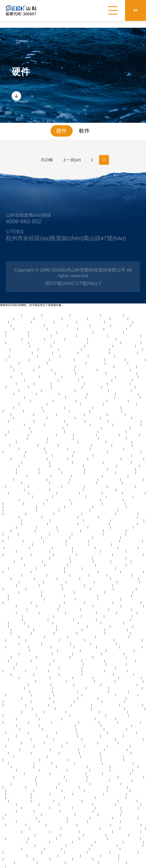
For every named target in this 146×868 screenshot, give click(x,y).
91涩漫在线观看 (35, 425)
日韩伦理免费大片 (37, 671)
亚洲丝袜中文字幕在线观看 (79, 719)
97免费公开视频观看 (38, 774)
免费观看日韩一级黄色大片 (83, 712)
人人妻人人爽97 (43, 353)
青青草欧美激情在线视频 (87, 504)
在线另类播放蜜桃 (71, 668)
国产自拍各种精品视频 (113, 863)
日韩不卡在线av (126, 473)
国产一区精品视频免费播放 (67, 521)
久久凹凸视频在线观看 (127, 832)
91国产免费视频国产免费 (73, 527)
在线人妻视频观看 (17, 486)
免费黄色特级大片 (11, 524)
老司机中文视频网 (113, 623)
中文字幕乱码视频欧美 (74, 394)
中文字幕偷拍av (32, 315)
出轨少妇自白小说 (68, 493)
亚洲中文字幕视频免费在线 (91, 452)
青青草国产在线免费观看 (75, 784)
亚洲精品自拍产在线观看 (67, 387)
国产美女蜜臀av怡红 (24, 784)
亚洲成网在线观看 (31, 391)
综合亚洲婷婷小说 (25, 777)
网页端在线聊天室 (40, 685)
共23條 (43, 161)
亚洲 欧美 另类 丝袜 (62, 360)
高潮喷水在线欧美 (127, 377)
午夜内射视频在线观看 (58, 504)
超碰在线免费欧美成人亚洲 (105, 343)
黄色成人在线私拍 (60, 705)
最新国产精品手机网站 (76, 849)
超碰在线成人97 (128, 548)
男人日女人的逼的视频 (53, 822)
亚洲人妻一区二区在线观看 (104, 822)
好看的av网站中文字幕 (117, 774)
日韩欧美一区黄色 (84, 842)
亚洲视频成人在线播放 (107, 408)
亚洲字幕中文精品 (99, 319)
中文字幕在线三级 (122, 770)
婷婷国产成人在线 (116, 329)
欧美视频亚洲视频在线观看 (16, 353)
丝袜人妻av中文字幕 (104, 644)
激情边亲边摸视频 (63, 370)
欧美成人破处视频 (82, 562)
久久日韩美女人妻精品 (91, 634)
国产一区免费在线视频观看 (99, 668)
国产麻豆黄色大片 (47, 531)
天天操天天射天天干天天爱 (54, 657)
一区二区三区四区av (70, 630)
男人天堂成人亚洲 (20, 432)
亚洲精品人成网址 (20, 322)
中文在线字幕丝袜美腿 (129, 681)
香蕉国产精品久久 (11, 743)
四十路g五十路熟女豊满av (58, 592)
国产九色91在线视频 (118, 634)
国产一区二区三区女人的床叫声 (23, 852)
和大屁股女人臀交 (23, 415)
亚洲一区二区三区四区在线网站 (118, 517)
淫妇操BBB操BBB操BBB (72, 627)
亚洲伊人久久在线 (93, 616)
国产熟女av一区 (24, 370)
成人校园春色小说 (43, 695)
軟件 (84, 131)
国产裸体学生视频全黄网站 (64, 404)
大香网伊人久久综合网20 (51, 846)
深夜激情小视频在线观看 (105, 541)
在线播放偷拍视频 (70, 350)
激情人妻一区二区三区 (39, 623)
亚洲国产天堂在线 (31, 592)
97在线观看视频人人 (32, 637)
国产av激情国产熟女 (38, 490)
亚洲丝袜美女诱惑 (46, 579)
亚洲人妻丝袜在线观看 (130, 740)
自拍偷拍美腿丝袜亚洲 (106, 705)
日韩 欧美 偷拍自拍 (40, 476)
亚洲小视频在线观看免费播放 (58, 726)
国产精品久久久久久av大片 (48, 572)
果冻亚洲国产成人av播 (102, 339)
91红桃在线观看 (22, 634)
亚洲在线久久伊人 (96, 384)
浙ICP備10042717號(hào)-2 (73, 283)
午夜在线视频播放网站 (36, 558)
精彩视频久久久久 (108, 647)
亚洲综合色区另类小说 (33, 404)
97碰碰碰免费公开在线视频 (68, 346)
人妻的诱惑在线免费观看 (19, 859)
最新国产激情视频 (32, 729)
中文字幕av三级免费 (110, 483)
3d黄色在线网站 (49, 350)
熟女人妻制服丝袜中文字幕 (59, 391)
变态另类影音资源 (82, 558)
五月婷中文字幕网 (100, 527)
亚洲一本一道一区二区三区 (119, 387)
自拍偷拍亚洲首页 (112, 500)
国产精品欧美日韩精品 (57, 562)
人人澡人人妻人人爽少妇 (63, 329)
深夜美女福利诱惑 (128, 466)
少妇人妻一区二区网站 (60, 452)
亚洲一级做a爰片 (56, 712)
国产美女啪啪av (83, 859)
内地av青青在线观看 (64, 336)
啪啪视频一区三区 (20, 661)
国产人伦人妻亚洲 (94, 671)
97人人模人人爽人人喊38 (94, 353)
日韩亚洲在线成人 (78, 541)
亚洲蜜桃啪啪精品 (17, 343)
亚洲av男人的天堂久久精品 (31, 757)
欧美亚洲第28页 (122, 445)
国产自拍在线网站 (133, 606)
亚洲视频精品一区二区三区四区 (83, 428)
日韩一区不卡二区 (119, 384)
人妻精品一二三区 (90, 623)
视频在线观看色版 (34, 339)
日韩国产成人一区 (15, 514)
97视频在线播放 (67, 733)
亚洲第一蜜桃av (75, 603)
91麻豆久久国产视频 (22, 421)
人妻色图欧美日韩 (40, 387)
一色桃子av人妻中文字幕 (35, 466)
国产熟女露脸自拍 (20, 740)
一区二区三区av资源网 (99, 603)
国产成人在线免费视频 (122, 486)
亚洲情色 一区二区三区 (87, 654)
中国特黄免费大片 (18, 360)
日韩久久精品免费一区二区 (71, 343)
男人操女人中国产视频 (64, 699)
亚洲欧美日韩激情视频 (24, 445)
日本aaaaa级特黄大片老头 (100, 490)
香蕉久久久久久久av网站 (88, 534)
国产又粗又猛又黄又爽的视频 (119, 685)
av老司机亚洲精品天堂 (114, 712)
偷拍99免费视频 (81, 644)
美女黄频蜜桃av (113, 493)
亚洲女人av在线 (102, 445)
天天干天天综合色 (110, 599)
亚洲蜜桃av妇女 (72, 377)
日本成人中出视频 (96, 469)
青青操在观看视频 (77, 339)
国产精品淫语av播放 (75, 319)
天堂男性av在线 (131, 343)
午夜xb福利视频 (78, 459)
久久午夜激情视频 (70, 531)
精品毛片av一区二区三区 (34, 534)
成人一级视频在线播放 (107, 538)
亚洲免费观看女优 (66, 322)
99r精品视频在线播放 (102, 356)
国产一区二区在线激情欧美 (28, 326)
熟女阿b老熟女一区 (24, 531)
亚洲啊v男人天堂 (118, 401)
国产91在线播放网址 (35, 524)
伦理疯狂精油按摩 (55, 582)
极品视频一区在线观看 (91, 322)
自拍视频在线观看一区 (96, 350)
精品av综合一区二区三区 (92, 336)
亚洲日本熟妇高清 (119, 746)
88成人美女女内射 (56, 326)
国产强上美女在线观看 (84, 480)
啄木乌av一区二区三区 (124, 852)
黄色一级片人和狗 (43, 661)
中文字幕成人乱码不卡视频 (125, 421)
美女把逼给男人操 (119, 791)
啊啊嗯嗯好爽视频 (53, 852)
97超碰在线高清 (63, 456)
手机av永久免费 (115, 360)
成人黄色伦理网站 (40, 722)
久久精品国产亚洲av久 (102, 394)
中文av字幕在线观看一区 (100, 473)
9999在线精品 (110, 856)
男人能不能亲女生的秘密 (51, 781)
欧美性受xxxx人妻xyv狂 (100, 640)
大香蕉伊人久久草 (15, 452)
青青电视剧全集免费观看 (86, 315)
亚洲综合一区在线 (74, 746)
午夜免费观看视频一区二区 (67, 664)
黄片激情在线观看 (11, 463)
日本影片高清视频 (54, 408)
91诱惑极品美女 (75, 421)
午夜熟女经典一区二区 (51, 507)
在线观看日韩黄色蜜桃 (77, 589)
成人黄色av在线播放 (88, 418)
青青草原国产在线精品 (56, 315)
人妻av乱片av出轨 (18, 333)
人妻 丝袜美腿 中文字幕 (65, 832)
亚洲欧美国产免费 (120, 391)
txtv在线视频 (42, 859)
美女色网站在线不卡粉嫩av (99, 514)
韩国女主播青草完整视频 (62, 825)
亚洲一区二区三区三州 (17, 555)
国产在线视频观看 (43, 322)
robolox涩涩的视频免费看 (15, 401)
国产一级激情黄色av (106, 678)
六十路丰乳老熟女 (79, 425)
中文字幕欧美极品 (45, 415)
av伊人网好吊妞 (96, 497)
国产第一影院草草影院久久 (96, 380)
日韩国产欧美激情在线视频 (67, 466)
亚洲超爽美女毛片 (109, 480)
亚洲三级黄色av (64, 702)
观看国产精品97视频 (116, 476)
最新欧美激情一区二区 (88, 702)
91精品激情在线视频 (36, 620)
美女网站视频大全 (56, 565)
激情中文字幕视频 (129, 582)
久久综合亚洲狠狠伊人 (36, 483)
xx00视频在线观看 (11, 339)
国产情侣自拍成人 (79, 326)
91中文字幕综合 (58, 459)
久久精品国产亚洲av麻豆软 (94, 825)
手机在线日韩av (50, 469)
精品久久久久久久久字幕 (118, 763)
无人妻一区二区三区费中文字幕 (67, 363)
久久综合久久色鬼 (95, 835)
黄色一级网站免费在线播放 (59, 815)
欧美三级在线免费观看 (20, 791)
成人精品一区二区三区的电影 (95, 555)
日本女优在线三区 (15, 589)
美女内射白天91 (89, 722)
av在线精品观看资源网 (87, 551)
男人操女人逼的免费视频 (32, 442)
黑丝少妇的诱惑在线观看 (90, 360)
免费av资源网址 (9, 363)
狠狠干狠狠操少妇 (28, 805)
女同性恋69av (43, 370)
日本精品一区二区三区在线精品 (95, 367)
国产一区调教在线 (17, 336)
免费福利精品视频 (79, 449)
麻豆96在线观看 (48, 445)
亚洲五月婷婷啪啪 (59, 480)
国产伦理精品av (16, 825)
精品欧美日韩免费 (70, 610)
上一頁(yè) (72, 161)
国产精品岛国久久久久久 (88, 463)
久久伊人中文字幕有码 (127, 425)
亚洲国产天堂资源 (59, 575)
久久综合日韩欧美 (84, 808)
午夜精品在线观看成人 (52, 863)
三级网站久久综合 (98, 688)
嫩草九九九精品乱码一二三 (107, 449)
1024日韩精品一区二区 (100, 398)
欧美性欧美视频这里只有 (41, 787)
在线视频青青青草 (28, 473)
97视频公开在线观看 (88, 726)
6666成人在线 (117, 415)
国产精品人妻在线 (25, 394)
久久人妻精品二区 (94, 630)
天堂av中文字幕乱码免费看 (48, 432)
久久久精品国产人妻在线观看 (57, 367)
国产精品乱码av (76, 398)
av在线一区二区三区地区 (106, 784)
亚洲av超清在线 (70, 753)
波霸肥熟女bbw (92, 387)
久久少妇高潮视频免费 (54, 760)
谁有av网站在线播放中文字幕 (30, 459)
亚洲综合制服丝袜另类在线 (43, 640)
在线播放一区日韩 (56, 425)
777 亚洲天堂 (65, 435)
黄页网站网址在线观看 (71, 415)
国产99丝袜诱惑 (107, 613)
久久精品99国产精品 (119, 442)
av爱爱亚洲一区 (40, 360)
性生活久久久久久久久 (33, 363)
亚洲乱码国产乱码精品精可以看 (81, 828)
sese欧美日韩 (119, 319)
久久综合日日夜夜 (40, 336)
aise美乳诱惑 (43, 384)
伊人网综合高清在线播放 (111, 565)
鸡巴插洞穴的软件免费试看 (25, 538)
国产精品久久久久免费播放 (124, 452)
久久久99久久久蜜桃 (17, 548)
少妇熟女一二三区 (115, 534)
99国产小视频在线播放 (28, 408)
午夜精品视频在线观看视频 (53, 716)
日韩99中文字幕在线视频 (92, 401)
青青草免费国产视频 (72, 469)
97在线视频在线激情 (47, 811)
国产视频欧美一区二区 (99, 346)
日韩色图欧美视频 (92, 531)
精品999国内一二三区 (88, 685)
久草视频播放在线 (42, 401)
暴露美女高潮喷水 (116, 729)
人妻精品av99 (26, 384)
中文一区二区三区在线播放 (128, 521)
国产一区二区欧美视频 (68, 616)
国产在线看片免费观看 (43, 627)
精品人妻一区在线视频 (119, 322)
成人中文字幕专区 (102, 425)
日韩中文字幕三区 (97, 421)
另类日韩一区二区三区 (125, 579)
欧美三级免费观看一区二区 (82, 572)
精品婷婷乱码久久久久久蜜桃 (88, 716)
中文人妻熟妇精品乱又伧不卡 (24, 815)
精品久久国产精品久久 (104, 510)
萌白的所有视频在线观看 (90, 592)
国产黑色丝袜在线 (86, 647)
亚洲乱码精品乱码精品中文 (99, 569)
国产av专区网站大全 (105, 846)
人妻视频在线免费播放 (39, 456)
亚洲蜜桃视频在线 (66, 555)
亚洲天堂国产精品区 (66, 353)
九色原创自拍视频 (48, 394)
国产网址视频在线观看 (94, 787)
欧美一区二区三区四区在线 (75, 445)
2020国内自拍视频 (23, 579)
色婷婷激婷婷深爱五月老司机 (27, 599)
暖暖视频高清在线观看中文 (82, 863)
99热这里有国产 (14, 411)
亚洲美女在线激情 (11, 483)
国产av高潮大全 (77, 781)
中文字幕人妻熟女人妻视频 (125, 336)
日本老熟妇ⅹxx (60, 483)
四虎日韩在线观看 (61, 534)
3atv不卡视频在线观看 (113, 439)
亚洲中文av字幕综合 (131, 846)
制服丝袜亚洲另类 (68, 839)
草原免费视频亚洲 (116, 630)
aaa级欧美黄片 (96, 363)
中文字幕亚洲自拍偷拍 (124, 353)
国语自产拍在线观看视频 (93, 733)
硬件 (62, 131)
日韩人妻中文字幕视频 (117, 463)
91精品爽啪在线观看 (57, 411)
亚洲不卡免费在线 (106, 582)
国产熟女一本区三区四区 (94, 692)
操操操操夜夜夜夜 (61, 463)
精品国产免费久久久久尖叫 (126, 350)
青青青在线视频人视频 (24, 356)
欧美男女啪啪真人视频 (90, 729)
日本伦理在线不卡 (49, 356)
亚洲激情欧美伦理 (78, 545)
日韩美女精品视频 (121, 610)
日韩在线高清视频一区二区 (110, 558)
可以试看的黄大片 (41, 692)
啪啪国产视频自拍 (11, 315)
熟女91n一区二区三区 (97, 521)
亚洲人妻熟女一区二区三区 (64, 757)
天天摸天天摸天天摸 (66, 623)
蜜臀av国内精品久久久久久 (99, 695)
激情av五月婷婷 (121, 326)
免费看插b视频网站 (32, 582)
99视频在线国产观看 (42, 343)
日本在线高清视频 (11, 558)
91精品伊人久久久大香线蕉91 (22, 760)
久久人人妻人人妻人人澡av (50, 545)
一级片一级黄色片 (65, 401)
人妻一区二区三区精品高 (109, 333)
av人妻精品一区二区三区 (60, 599)
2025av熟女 (11, 534)
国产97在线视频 (47, 527)
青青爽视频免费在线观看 (91, 374)
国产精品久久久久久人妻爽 (68, 384)
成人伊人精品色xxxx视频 (38, 616)
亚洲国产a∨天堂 (89, 517)
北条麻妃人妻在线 (79, 818)
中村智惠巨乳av (55, 339)
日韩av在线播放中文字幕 (63, 524)
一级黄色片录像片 (63, 763)
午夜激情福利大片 (117, 363)
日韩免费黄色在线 (15, 787)
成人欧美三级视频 (107, 548)
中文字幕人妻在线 (69, 579)
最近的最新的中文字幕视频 (105, 459)
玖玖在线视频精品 (63, 685)
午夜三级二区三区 (51, 719)
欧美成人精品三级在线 (79, 408)
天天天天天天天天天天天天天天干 (45, 398)
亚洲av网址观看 (34, 504)
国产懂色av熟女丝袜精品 (43, 856)
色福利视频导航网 (28, 613)
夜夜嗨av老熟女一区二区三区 (17, 846)
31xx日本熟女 (130, 808)
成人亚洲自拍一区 (101, 545)
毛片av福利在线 (106, 719)
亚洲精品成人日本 (20, 801)
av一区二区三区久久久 (95, 610)
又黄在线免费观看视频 (121, 651)
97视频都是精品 (83, 678)
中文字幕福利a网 (41, 346)
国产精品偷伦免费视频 (122, 469)
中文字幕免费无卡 (112, 315)
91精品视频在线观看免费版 (42, 380)
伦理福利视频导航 (90, 736)
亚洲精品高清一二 (11, 575)
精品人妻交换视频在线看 (75, 510)
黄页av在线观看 (24, 319)
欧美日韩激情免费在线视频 (110, 507)
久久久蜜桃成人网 (85, 435)
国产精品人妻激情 (96, 415)
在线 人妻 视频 (109, 722)
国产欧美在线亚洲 (92, 404)
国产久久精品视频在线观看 (110, 657)
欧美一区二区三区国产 (108, 811)
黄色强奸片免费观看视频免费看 (113, 456)
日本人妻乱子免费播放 (118, 616)
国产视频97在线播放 (94, 651)
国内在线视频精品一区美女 (31, 480)
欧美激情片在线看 (11, 832)
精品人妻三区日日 (113, 757)
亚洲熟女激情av (116, 664)
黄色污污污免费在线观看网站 (75, 333)
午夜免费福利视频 (74, 473)
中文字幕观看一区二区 (79, 507)
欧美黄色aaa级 (80, 575)
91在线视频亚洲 (43, 497)
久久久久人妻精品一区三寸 (45, 486)
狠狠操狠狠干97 (135, 709)
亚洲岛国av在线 (36, 825)
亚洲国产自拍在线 (121, 781)
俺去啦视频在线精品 (114, 551)
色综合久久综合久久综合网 (31, 329)
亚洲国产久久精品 (15, 671)
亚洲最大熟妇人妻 (23, 630)
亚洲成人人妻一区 (115, 531)
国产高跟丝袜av (66, 374)
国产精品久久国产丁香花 (50, 421)
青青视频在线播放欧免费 (81, 613)
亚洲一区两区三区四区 (13, 610)
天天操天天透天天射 (86, 439)
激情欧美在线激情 (48, 606)
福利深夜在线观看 (56, 449)
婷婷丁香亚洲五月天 (72, 640)
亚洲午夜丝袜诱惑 (59, 500)
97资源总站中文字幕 (131, 777)
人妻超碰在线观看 (17, 387)
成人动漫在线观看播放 (48, 791)
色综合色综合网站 (17, 839)
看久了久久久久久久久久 (128, 555)
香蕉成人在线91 (101, 326)
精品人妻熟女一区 (125, 346)
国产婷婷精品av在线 (19, 794)
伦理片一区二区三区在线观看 (60, 517)
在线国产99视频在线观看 (121, 661)
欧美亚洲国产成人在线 (94, 839)
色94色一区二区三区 (48, 835)
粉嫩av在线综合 (36, 452)
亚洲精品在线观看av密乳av (20, 507)
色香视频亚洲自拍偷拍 (56, 538)
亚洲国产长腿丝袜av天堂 (63, 442)
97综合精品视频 (69, 380)
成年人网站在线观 (61, 808)
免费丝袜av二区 (83, 456)
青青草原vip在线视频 (91, 329)
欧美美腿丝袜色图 (87, 599)
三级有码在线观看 (51, 473)
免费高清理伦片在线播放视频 (45, 589)
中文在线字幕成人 (96, 486)
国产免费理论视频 (127, 514)
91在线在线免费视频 (128, 398)
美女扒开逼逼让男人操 (92, 442)
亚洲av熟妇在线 (63, 654)
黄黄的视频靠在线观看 (48, 746)
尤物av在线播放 (62, 476)
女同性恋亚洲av (119, 692)
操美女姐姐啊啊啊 (114, 702)
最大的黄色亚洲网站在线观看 (74, 709)
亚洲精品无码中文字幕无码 (99, 377)
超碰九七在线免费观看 (36, 808)
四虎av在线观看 (27, 527)
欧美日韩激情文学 (130, 678)
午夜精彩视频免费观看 (68, 514)
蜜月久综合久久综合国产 (117, 726)
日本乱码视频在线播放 (112, 432)
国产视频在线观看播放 (43, 839)
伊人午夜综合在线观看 (83, 483)
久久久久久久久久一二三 (86, 500)
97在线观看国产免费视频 (106, 411)
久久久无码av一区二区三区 (39, 374)
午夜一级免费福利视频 (65, 750)
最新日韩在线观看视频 (112, 699)
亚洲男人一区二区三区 (48, 319)
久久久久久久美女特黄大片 (100, 466)
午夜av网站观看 (63, 548)
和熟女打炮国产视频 (65, 692)
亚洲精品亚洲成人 (51, 377)
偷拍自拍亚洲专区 (33, 712)
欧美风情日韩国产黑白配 (122, 374)
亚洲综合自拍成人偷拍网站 (82, 432)
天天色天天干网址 (68, 787)
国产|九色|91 (17, 623)
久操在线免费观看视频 (43, 333)
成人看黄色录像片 (17, 435)
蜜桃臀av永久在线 (134, 493)
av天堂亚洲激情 (130, 435)
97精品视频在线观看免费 (117, 418)
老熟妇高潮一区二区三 (61, 418)
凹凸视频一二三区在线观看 (20, 818)
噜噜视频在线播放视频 (129, 640)
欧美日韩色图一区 (66, 634)
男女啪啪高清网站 (28, 469)
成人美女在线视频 (76, 777)
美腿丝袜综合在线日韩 (51, 569)
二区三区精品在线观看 (25, 377)
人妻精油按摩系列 (133, 459)
